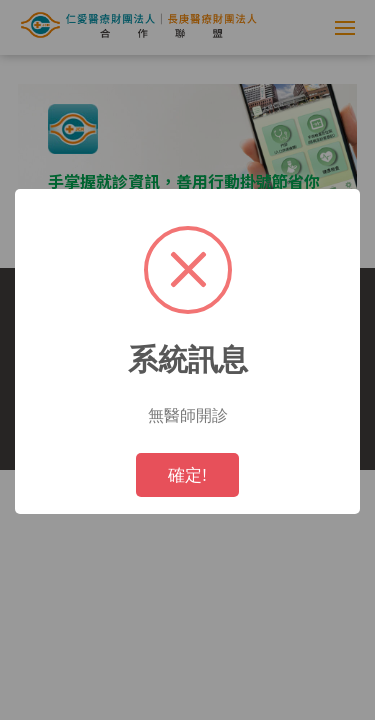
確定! (187, 474)
